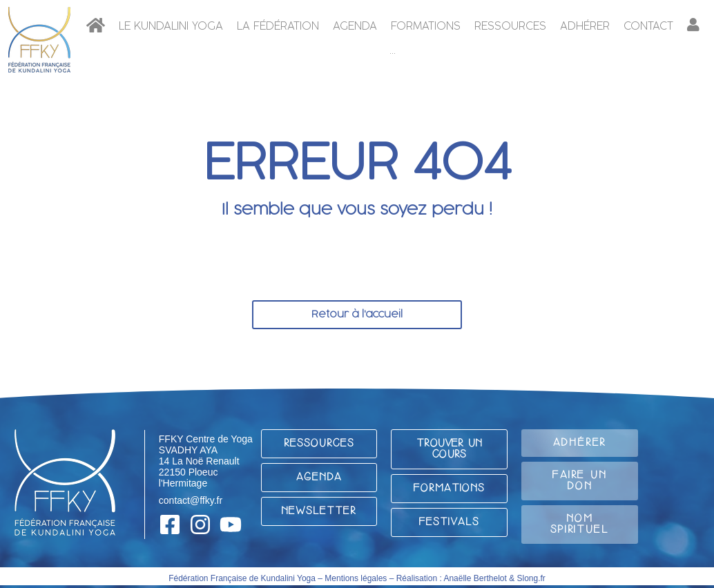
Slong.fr (531, 578)
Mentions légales (356, 578)
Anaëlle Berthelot (475, 578)
